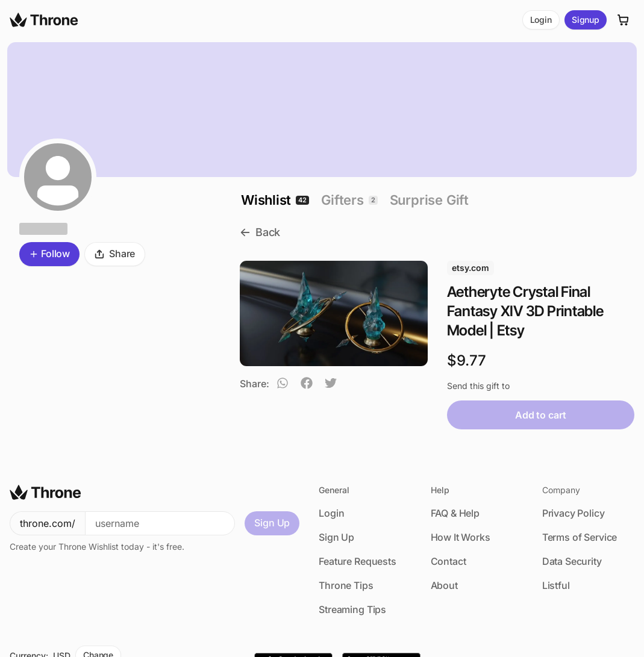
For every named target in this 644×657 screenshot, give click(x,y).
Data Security (572, 561)
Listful (556, 585)
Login (541, 20)
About (444, 585)
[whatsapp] (283, 385)
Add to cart (540, 415)
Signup (586, 20)
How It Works (461, 537)
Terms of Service (580, 537)
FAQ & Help (455, 513)
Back (260, 232)
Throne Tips (346, 585)
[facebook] (307, 385)
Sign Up (272, 523)
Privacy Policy (574, 513)
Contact (449, 561)
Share (115, 254)
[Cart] (624, 20)
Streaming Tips (352, 609)
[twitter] (331, 385)
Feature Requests (357, 561)
